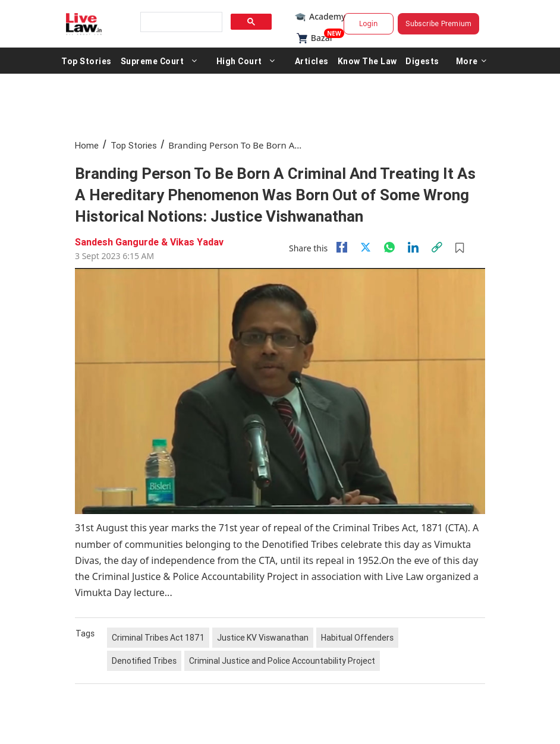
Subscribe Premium (438, 23)
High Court (239, 61)
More (471, 61)
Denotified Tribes (144, 661)
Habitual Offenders (357, 638)
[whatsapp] (389, 247)
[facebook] (342, 247)
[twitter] (366, 247)
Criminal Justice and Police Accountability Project (282, 661)
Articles (312, 61)
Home (87, 145)
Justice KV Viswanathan (263, 638)
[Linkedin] (413, 247)
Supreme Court (152, 61)
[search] (180, 22)
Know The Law (367, 61)
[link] (437, 247)
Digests (422, 61)
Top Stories (86, 61)
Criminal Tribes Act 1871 (158, 638)
